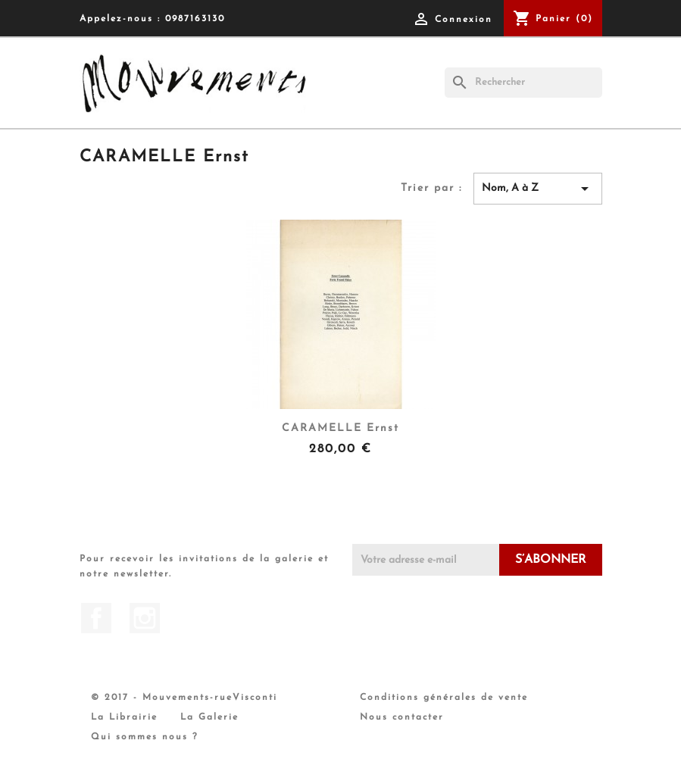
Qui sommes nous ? (145, 737)
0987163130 (195, 19)
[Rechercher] (523, 83)
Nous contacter (402, 717)
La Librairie (124, 717)
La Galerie (209, 717)
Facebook (96, 618)
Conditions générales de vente (444, 698)
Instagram (145, 618)
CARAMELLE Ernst (340, 428)
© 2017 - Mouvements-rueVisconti (184, 698)
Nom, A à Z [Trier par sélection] (538, 189)
